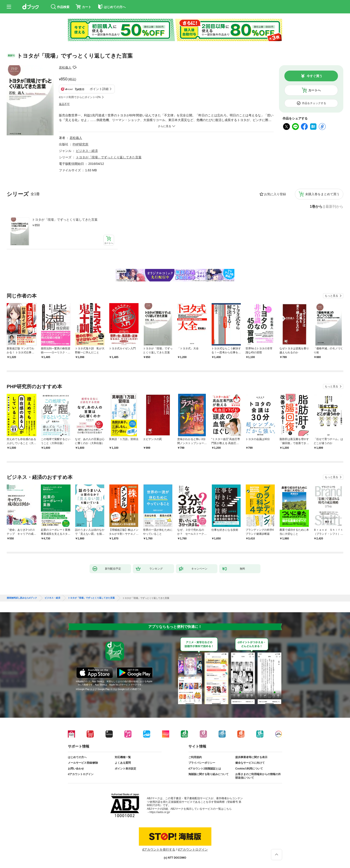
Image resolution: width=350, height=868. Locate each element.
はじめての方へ (77, 757)
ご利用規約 (195, 757)
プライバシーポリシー (202, 763)
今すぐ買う (315, 76)
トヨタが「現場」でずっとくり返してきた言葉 (65, 220)
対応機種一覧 (123, 757)
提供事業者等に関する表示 (251, 757)
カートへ (315, 90)
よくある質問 (123, 763)
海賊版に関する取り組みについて (208, 774)
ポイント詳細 (99, 89)
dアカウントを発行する (159, 849)
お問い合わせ (76, 769)
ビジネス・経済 (87, 151)
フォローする (75, 67)
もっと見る (331, 296)
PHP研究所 (81, 144)
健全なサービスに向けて (250, 763)
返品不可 (64, 104)
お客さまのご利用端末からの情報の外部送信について (258, 776)
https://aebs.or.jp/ (160, 812)
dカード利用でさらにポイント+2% (80, 97)
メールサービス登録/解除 (83, 763)
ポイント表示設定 (125, 769)
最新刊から (334, 207)
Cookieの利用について (249, 769)
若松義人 (65, 67)
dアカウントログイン (81, 774)
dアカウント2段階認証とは (205, 769)
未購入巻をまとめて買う (322, 194)
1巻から (316, 207)
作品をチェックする (314, 103)
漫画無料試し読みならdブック (22, 598)
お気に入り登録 (275, 194)
